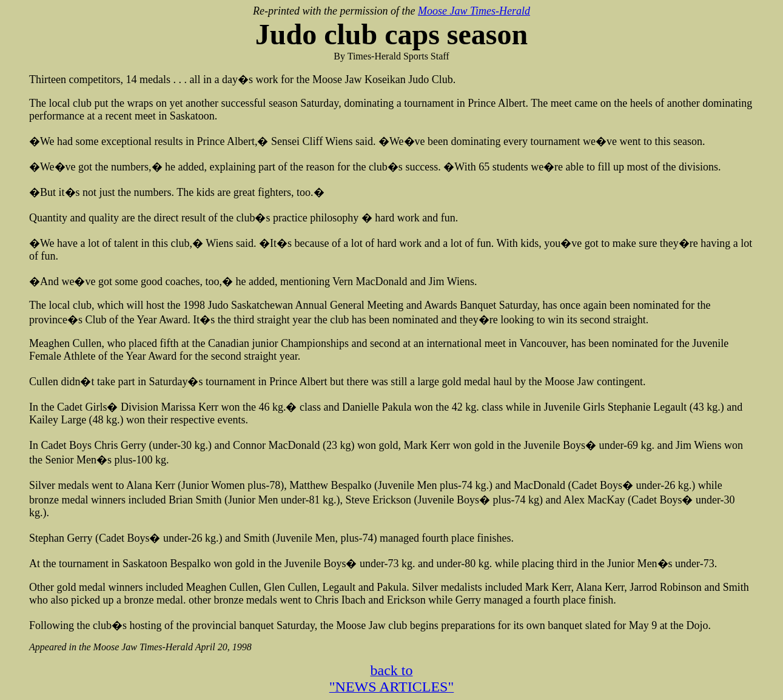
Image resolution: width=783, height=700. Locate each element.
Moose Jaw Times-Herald (474, 11)
